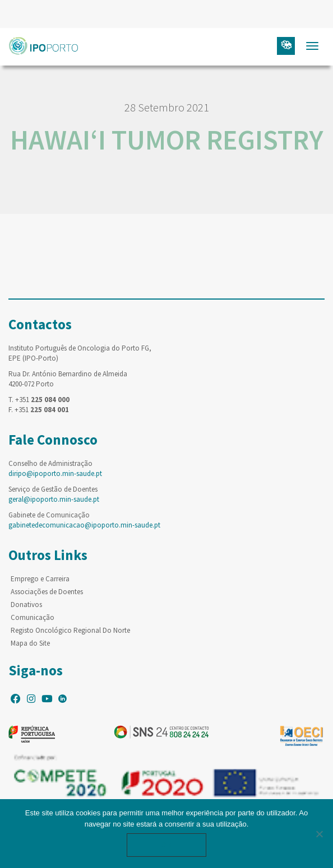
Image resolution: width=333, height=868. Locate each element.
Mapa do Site (30, 643)
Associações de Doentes (47, 592)
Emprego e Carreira (40, 579)
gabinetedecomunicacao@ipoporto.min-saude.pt (84, 525)
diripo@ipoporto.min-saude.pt (55, 473)
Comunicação (33, 617)
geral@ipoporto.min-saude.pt (54, 499)
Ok (166, 845)
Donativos (26, 605)
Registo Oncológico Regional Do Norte (70, 630)
